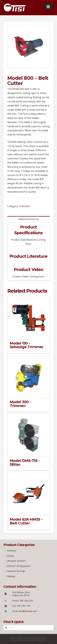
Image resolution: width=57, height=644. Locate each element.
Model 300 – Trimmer (21, 404)
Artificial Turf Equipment (18, 566)
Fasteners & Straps (16, 571)
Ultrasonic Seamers (16, 561)
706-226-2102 (26, 601)
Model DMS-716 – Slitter (25, 463)
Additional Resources (29, 219)
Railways (11, 576)
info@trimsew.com (28, 611)
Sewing (10, 556)
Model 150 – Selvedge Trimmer (27, 345)
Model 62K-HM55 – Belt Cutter (26, 521)
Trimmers (24, 206)
